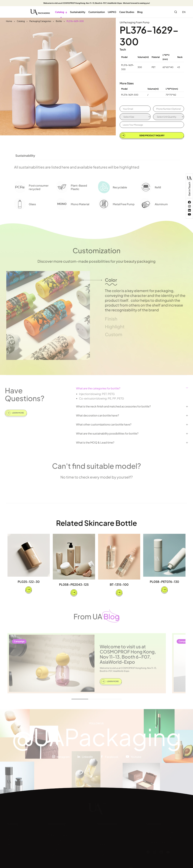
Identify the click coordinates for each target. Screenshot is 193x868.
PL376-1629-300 (75, 21)
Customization (97, 12)
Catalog (61, 12)
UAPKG (112, 12)
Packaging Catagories (40, 21)
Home (9, 21)
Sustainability (78, 12)
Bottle (59, 21)
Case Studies (127, 12)
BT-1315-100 (119, 584)
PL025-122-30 (29, 582)
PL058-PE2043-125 (74, 584)
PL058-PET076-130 (164, 582)
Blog (140, 12)
